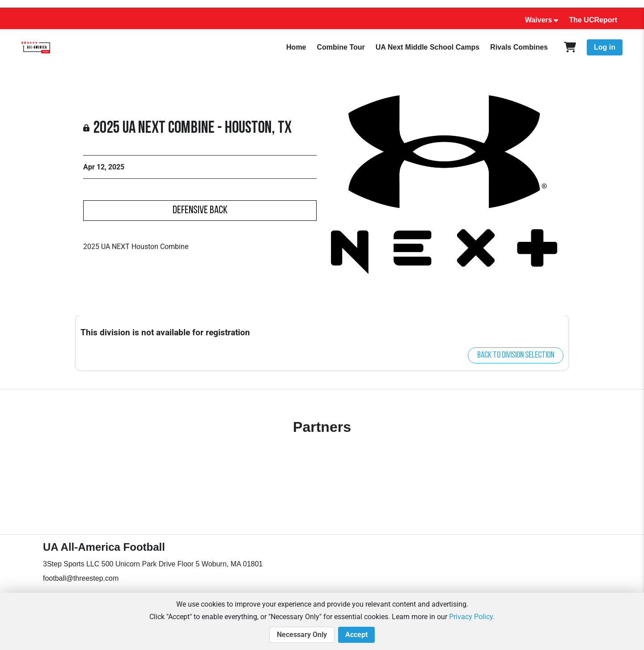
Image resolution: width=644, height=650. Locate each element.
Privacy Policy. (472, 617)
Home (296, 47)
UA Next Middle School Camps (428, 47)
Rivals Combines (519, 47)
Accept (356, 635)
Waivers (539, 20)
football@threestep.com (81, 578)
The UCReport (593, 20)
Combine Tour (341, 47)
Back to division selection (516, 355)
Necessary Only (302, 635)
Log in (605, 47)
